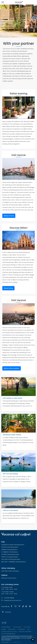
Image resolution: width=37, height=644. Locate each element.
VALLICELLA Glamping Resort (10, 547)
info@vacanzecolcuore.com (11, 600)
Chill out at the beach (10, 510)
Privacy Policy (17, 627)
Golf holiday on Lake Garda (12, 398)
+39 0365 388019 (8, 598)
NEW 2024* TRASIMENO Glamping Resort (14, 562)
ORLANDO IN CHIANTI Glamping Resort (13, 545)
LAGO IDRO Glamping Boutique (11, 559)
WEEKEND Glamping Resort (9, 550)
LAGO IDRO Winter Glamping (10, 571)
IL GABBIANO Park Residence (10, 552)
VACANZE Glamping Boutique (10, 554)
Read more (9, 216)
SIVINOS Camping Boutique (10, 557)
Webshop (6, 612)
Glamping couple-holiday (12, 435)
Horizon (18, 642)
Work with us (12, 629)
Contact (4, 629)
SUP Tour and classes (10, 474)
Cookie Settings (6, 627)
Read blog (8, 288)
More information (12, 368)
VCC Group (27, 627)
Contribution (21, 629)
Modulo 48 (12, 642)
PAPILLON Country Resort (9, 578)
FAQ (29, 629)
